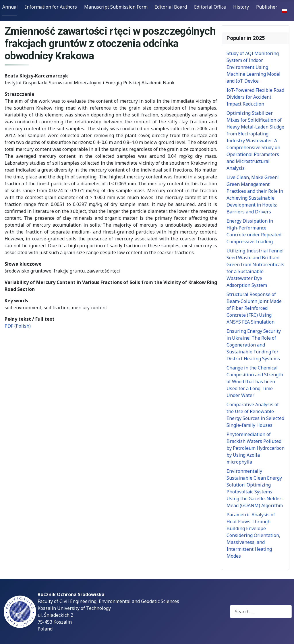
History (241, 7)
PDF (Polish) (18, 326)
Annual (10, 7)
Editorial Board (171, 7)
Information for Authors (51, 7)
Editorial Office (210, 7)
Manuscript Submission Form (116, 7)
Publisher (267, 7)
